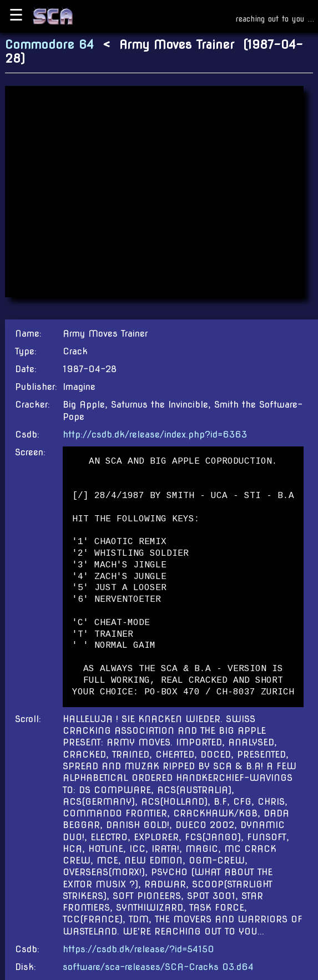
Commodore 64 (49, 45)
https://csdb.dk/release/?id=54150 (138, 949)
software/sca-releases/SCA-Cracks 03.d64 (158, 967)
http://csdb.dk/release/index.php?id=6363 (155, 435)
